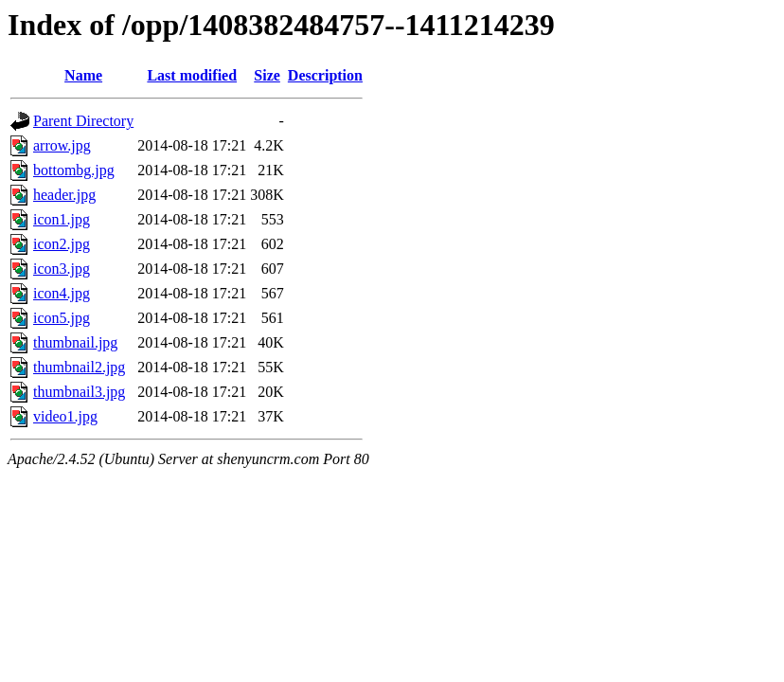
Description (325, 75)
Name (83, 75)
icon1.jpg (62, 219)
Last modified (192, 75)
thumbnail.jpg (75, 342)
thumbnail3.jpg (79, 392)
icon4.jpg (62, 293)
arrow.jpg (62, 145)
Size (267, 75)
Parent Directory (83, 121)
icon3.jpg (62, 269)
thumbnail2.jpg (79, 367)
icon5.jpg (62, 318)
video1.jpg (65, 416)
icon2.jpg (62, 244)
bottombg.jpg (74, 170)
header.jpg (64, 195)
